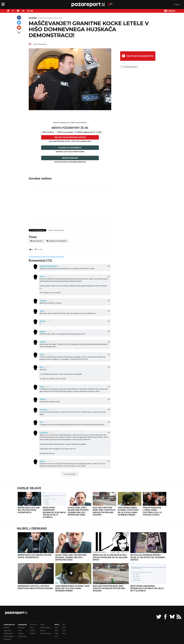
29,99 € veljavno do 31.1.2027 (89, 132)
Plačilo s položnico (70, 148)
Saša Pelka (36, 241)
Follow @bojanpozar (56, 230)
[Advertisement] (70, 203)
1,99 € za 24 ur (48, 132)
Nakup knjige (70, 158)
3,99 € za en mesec (65, 132)
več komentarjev (70, 474)
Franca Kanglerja (57, 241)
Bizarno (33, 18)
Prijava (177, 4)
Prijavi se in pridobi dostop (70, 137)
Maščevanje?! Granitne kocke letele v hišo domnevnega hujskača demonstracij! (89, 29)
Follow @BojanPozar (130, 67)
